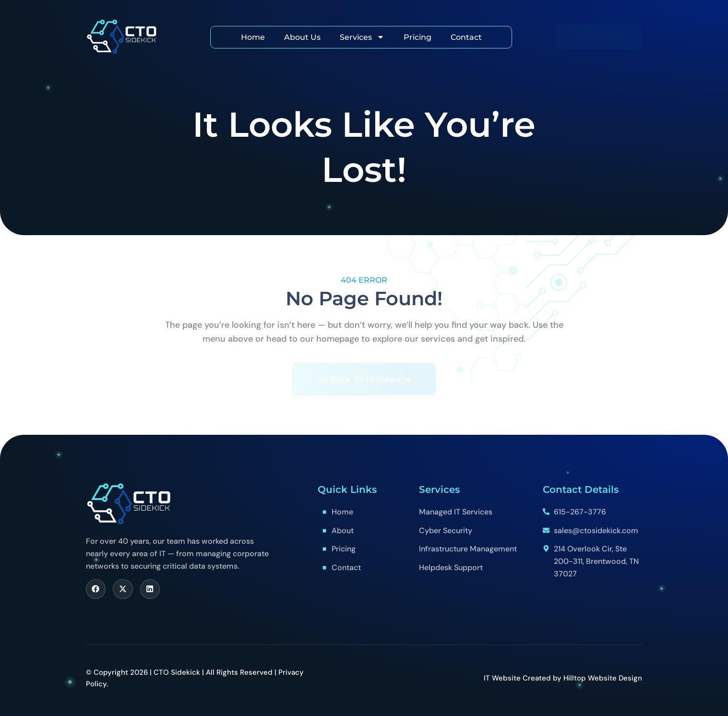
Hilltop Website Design (603, 678)
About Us (302, 37)
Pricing (418, 37)
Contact (466, 37)
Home (253, 37)
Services (362, 37)
